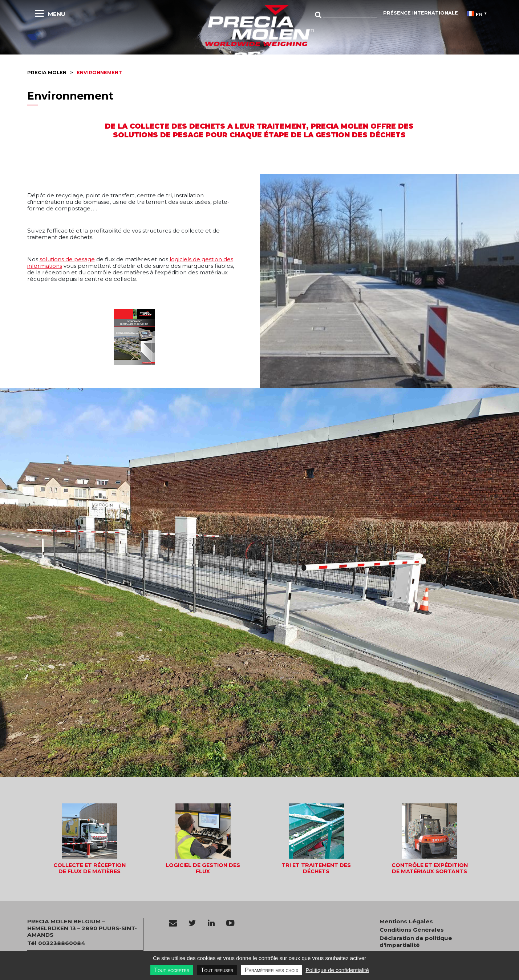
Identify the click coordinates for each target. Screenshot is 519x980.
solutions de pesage (67, 259)
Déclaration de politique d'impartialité (416, 941)
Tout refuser (217, 970)
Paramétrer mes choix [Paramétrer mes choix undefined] (271, 970)
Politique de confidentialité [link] (337, 970)
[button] (90, 839)
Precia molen (47, 72)
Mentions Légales (406, 921)
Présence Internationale (421, 13)
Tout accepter (172, 970)
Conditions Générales (412, 930)
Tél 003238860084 (56, 943)
